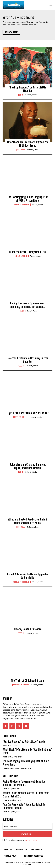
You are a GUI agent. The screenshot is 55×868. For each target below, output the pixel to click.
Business (21, 150)
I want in (28, 834)
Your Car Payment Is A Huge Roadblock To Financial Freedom (24, 806)
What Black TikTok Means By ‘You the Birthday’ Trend (28, 144)
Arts (21, 95)
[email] (27, 826)
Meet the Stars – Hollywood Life (27, 252)
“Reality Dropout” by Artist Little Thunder (27, 89)
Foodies (21, 366)
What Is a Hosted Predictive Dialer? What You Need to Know (28, 521)
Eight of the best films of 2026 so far (28, 413)
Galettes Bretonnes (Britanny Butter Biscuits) (27, 360)
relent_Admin (31, 95)
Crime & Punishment (21, 205)
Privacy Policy (31, 840)
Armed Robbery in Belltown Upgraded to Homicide (27, 576)
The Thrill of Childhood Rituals (27, 681)
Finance (21, 311)
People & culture (21, 417)
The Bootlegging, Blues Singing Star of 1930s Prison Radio (28, 199)
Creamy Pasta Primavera (28, 629)
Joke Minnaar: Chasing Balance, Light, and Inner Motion (28, 466)
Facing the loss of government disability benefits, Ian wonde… (28, 305)
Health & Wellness (21, 685)
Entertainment (21, 256)
